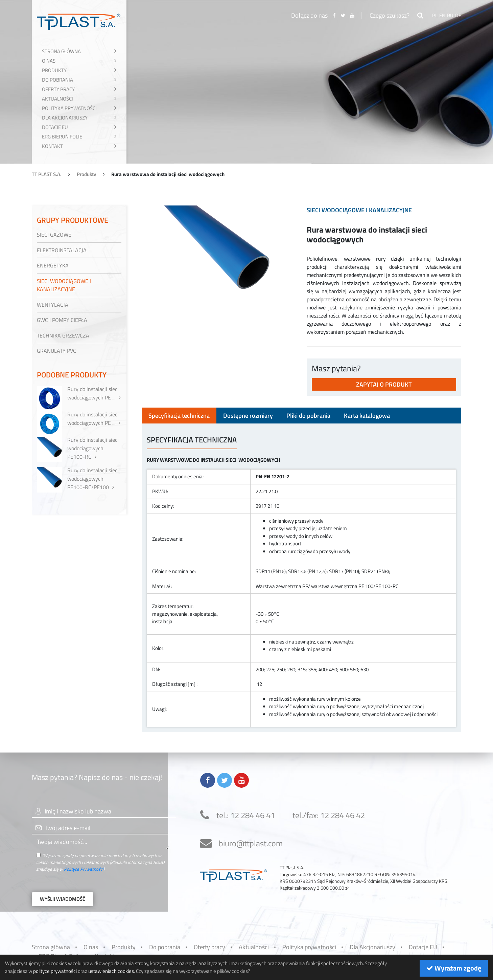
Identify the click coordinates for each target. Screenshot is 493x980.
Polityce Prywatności (84, 869)
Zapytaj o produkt (384, 384)
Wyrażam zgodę (454, 968)
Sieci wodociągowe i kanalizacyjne (359, 210)
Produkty (86, 174)
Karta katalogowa (367, 416)
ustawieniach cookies (111, 971)
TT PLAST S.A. (47, 174)
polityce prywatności (55, 971)
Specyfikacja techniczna (179, 416)
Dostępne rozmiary (248, 416)
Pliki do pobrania (308, 416)
